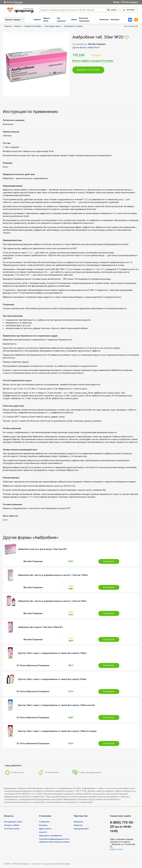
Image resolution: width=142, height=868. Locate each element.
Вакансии (104, 20)
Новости (43, 832)
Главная (37, 20)
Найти (112, 10)
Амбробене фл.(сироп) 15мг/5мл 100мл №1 (41, 627)
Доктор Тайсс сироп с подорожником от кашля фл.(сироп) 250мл (52, 679)
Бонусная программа (84, 20)
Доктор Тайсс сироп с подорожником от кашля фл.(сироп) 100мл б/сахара (57, 731)
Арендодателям (81, 829)
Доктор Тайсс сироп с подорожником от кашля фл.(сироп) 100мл (52, 653)
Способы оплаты (12, 829)
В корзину (109, 561)
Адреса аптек (46, 20)
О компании (44, 822)
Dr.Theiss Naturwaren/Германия (33, 665)
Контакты (115, 20)
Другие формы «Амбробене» (86, 47)
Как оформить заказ (13, 822)
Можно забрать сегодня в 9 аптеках (93, 61)
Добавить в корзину (88, 70)
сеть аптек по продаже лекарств (45, 864)
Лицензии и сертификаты (50, 836)
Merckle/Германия (33, 561)
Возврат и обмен (12, 825)
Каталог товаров (13, 20)
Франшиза (78, 822)
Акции (74, 20)
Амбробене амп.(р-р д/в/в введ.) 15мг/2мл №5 (42, 549)
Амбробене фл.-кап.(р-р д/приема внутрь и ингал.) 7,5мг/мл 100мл (53, 575)
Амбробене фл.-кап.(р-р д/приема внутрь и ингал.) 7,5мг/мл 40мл (52, 601)
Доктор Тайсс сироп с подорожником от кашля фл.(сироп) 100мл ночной (56, 705)
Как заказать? (62, 20)
